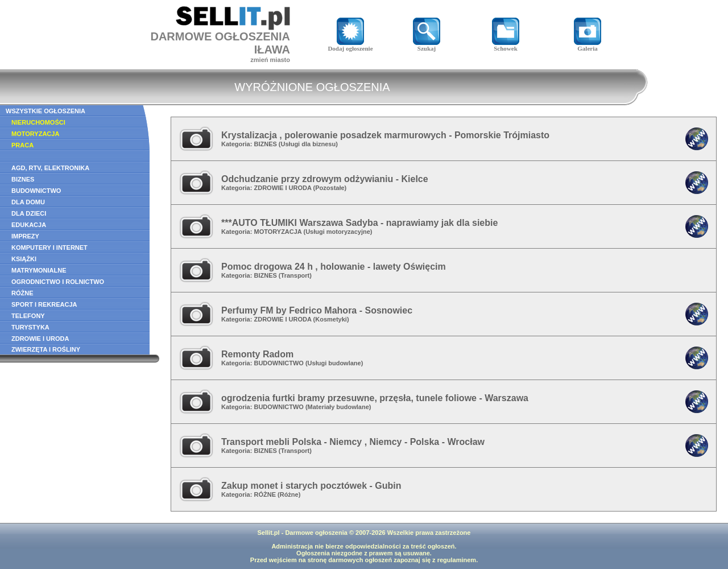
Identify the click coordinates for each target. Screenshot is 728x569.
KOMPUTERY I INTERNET (49, 248)
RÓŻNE (22, 293)
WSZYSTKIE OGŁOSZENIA (45, 111)
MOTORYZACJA (35, 134)
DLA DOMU (28, 202)
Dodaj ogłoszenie (350, 46)
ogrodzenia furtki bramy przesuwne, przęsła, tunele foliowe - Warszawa (375, 398)
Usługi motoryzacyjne (338, 232)
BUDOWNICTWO (36, 191)
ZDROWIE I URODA (40, 339)
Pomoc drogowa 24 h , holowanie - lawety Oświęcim (334, 267)
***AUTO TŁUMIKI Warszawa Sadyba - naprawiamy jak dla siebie (359, 223)
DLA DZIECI (29, 213)
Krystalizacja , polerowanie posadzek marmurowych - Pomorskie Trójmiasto (385, 135)
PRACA (22, 145)
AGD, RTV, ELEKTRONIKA (50, 168)
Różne (289, 494)
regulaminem (457, 560)
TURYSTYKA (30, 327)
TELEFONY (28, 316)
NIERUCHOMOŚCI (38, 122)
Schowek (506, 46)
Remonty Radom (257, 354)
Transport (295, 275)
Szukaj (427, 46)
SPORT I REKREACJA (44, 304)
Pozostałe (330, 188)
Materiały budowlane (338, 407)
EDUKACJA (29, 225)
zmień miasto (270, 60)
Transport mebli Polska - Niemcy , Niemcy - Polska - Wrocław (353, 442)
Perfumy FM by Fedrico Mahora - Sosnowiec (317, 310)
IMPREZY (25, 236)
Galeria (588, 46)
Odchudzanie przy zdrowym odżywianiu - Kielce (325, 179)
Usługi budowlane (334, 363)
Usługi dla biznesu (309, 144)
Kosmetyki (331, 319)
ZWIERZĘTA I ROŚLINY (46, 349)
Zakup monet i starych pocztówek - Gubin (311, 486)
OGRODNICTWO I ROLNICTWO (58, 282)
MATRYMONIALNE (39, 270)
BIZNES (23, 179)
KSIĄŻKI (24, 259)
